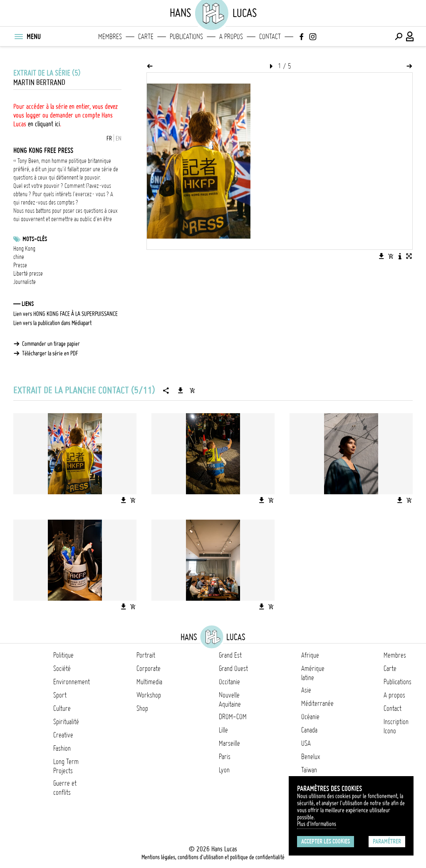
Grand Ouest (233, 668)
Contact (270, 37)
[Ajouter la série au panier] (192, 390)
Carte (146, 37)
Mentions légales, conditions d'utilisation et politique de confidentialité (213, 857)
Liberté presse (28, 274)
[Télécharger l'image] (381, 256)
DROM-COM (233, 717)
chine (19, 257)
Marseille (229, 743)
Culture (62, 708)
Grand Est (230, 655)
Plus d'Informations (317, 824)
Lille (223, 730)
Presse (20, 265)
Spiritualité (66, 722)
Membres (110, 37)
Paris (225, 757)
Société (62, 668)
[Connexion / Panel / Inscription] (410, 37)
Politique (63, 655)
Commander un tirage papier (51, 344)
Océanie (310, 717)
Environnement (72, 682)
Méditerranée (317, 703)
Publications (186, 37)
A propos (231, 37)
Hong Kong (24, 249)
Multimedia (149, 682)
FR (109, 138)
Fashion (62, 748)
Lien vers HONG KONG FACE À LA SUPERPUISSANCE (66, 314)
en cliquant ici (44, 124)
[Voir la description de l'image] (400, 256)
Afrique (310, 655)
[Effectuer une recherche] (399, 37)
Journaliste (25, 282)
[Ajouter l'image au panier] (391, 256)
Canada (309, 730)
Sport (60, 695)
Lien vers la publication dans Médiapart (52, 323)
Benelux (311, 757)
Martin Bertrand (39, 83)
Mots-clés (35, 239)
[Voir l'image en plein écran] (409, 256)
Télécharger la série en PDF (50, 353)
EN (119, 138)
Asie (306, 690)
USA (306, 743)
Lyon (224, 770)
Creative (63, 735)
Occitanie (229, 682)
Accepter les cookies (326, 841)
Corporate (149, 668)
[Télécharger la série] (181, 390)
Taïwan (309, 770)
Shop (142, 708)
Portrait (146, 655)
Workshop (149, 695)
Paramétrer (387, 841)
